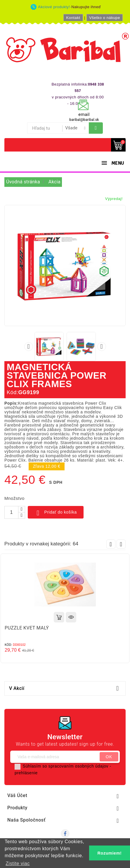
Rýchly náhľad (71, 617)
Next (121, 544)
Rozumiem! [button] (110, 853)
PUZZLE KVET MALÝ (27, 628)
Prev (111, 544)
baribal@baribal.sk (84, 120)
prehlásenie (26, 773)
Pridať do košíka (56, 513)
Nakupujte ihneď (86, 7)
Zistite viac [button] (18, 863)
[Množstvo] (11, 512)
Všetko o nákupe (105, 18)
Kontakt (73, 18)
